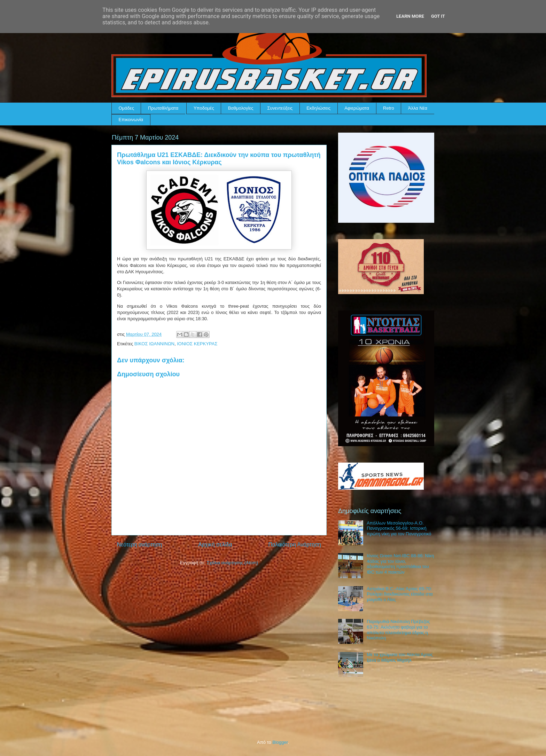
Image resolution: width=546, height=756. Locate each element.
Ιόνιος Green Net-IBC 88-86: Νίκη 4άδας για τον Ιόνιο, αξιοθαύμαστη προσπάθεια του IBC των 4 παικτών (400, 564)
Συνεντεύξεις (280, 108)
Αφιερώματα (357, 108)
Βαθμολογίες (241, 108)
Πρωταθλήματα (163, 108)
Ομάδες (126, 108)
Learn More (410, 16)
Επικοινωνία (131, 120)
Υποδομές (204, 108)
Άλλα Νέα (418, 108)
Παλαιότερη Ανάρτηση (295, 545)
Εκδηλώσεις (318, 108)
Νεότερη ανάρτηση (139, 545)
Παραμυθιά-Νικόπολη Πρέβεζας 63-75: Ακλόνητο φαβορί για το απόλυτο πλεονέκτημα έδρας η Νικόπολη (398, 630)
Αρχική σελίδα (215, 545)
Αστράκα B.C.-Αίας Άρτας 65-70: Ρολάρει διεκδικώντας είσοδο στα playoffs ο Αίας (400, 594)
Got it (438, 16)
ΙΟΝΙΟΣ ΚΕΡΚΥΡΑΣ (197, 344)
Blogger (280, 742)
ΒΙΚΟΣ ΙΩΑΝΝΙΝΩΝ (154, 344)
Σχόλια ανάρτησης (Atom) (232, 563)
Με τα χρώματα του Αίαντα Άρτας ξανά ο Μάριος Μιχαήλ (400, 657)
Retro (389, 108)
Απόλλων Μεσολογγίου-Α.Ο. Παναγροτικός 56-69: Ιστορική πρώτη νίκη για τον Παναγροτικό (399, 528)
